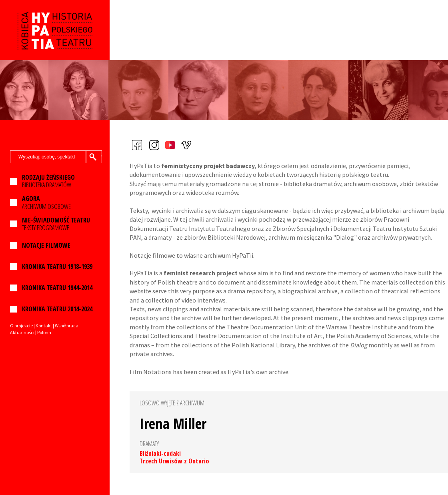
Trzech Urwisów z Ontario (174, 461)
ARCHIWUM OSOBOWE (46, 202)
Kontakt (44, 326)
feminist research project (201, 273)
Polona (44, 332)
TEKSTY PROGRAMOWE (56, 224)
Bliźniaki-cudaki (160, 453)
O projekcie (21, 326)
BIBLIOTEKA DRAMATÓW (48, 181)
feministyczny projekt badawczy (208, 166)
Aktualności (22, 332)
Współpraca (67, 326)
